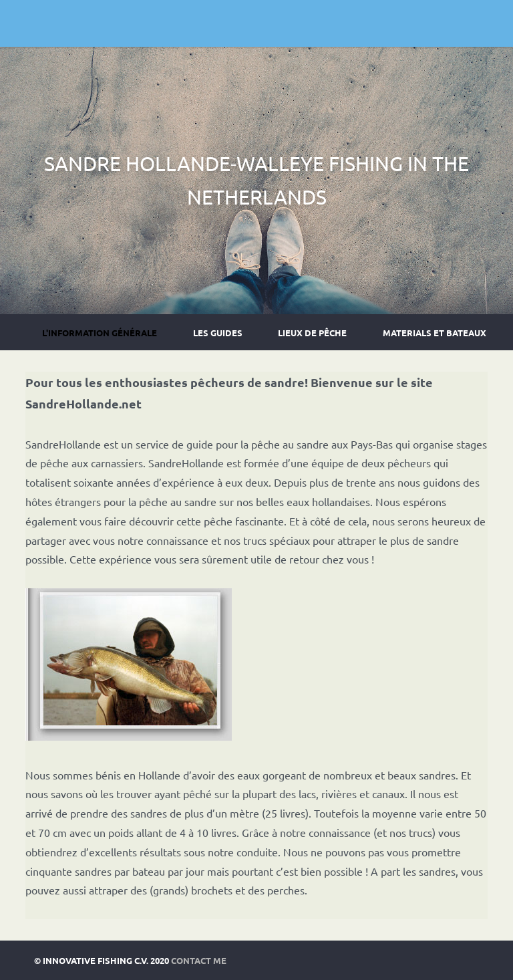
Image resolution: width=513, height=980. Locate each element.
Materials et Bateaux (435, 333)
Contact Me (199, 960)
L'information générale (100, 333)
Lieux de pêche (312, 333)
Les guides (218, 333)
